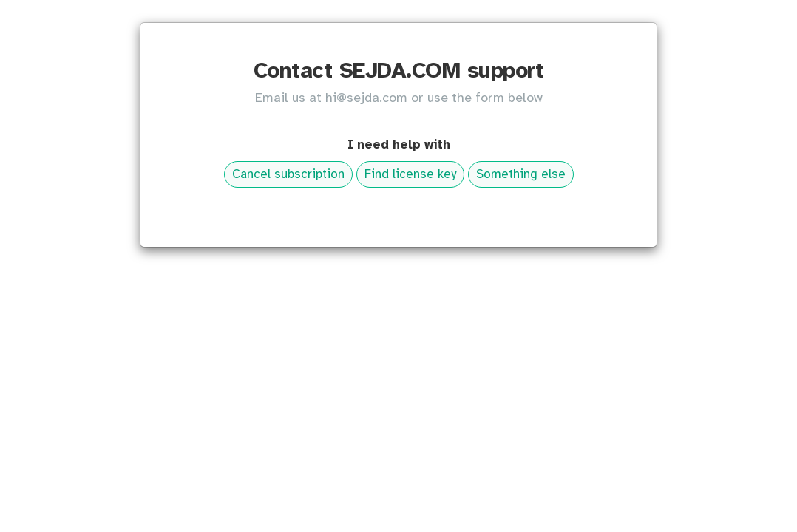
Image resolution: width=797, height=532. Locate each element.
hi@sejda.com (366, 99)
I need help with (399, 145)
